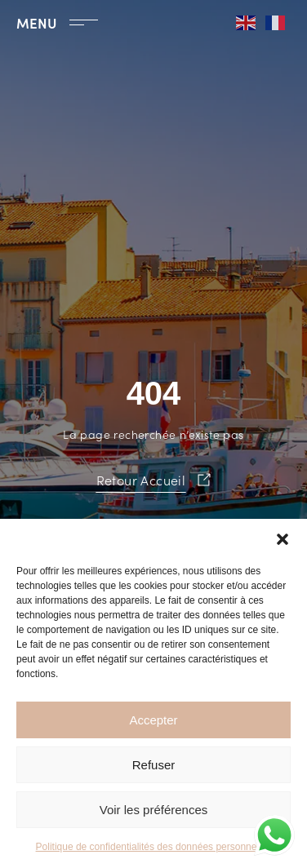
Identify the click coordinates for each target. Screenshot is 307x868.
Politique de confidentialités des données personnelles (154, 847)
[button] (283, 539)
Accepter (153, 720)
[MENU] (84, 22)
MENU (37, 23)
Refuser (154, 765)
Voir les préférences (154, 810)
